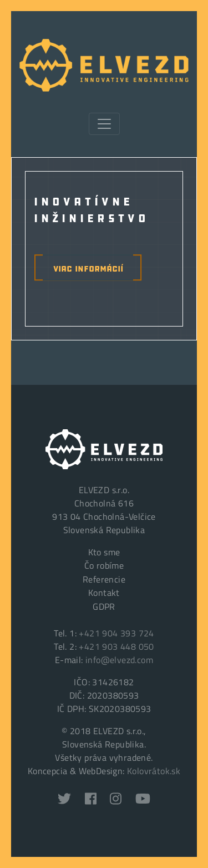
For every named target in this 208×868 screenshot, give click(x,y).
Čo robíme (104, 565)
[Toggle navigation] (104, 124)
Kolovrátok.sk (154, 771)
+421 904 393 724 (116, 633)
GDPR (104, 606)
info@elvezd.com (119, 660)
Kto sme (104, 552)
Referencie (104, 579)
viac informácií (88, 268)
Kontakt (104, 593)
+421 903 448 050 (116, 646)
